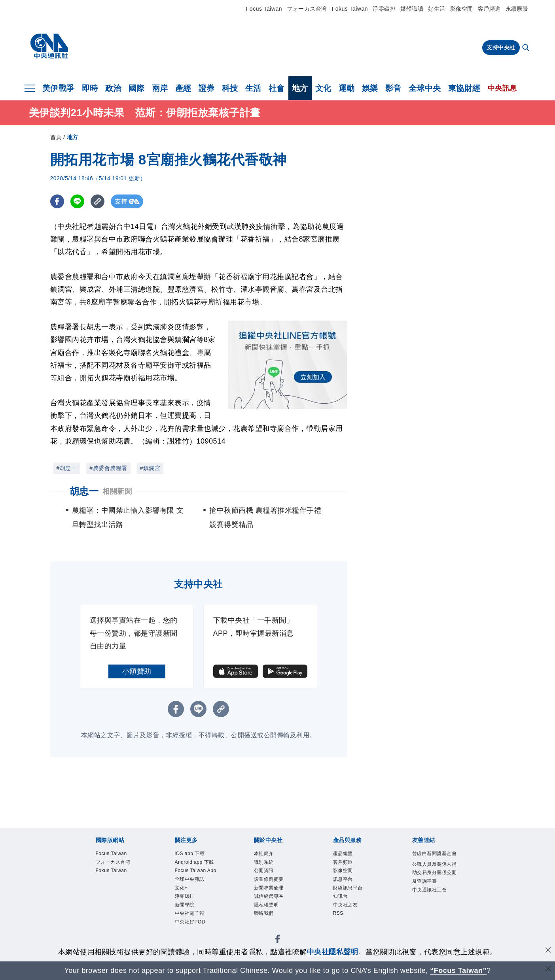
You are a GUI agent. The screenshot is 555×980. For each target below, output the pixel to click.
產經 (183, 88)
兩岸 (160, 88)
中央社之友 (350, 917)
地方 (300, 88)
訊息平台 (347, 886)
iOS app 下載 (196, 854)
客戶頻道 (489, 9)
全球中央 (425, 88)
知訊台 (344, 907)
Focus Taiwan (264, 9)
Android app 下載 (199, 870)
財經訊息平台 (354, 896)
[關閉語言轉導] (548, 970)
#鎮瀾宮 (150, 468)
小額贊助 (137, 671)
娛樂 (370, 88)
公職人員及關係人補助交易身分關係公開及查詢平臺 (433, 891)
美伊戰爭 (59, 88)
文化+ (184, 917)
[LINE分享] (77, 201)
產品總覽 (347, 854)
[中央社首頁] (49, 46)
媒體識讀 (412, 9)
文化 (323, 88)
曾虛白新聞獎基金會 (433, 860)
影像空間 (462, 9)
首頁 (56, 137)
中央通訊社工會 (433, 922)
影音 (393, 88)
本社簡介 (268, 854)
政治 (113, 88)
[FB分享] (57, 201)
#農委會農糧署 (108, 468)
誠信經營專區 (275, 907)
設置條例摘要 (275, 886)
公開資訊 (268, 875)
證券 (207, 88)
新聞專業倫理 (275, 896)
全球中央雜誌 (196, 907)
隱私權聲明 (271, 917)
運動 (347, 88)
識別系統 (268, 865)
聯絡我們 (268, 928)
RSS (340, 928)
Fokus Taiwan (350, 9)
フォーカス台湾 (307, 9)
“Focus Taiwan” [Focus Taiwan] (458, 971)
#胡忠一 (67, 468)
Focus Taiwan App (197, 891)
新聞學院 (189, 938)
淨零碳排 (384, 9)
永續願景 (517, 9)
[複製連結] (98, 201)
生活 (253, 88)
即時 (90, 88)
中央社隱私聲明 (333, 952)
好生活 (437, 9)
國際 (137, 88)
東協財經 (464, 88)
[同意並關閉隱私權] (548, 951)
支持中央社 (501, 47)
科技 (230, 88)
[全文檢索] (527, 48)
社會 (277, 88)
